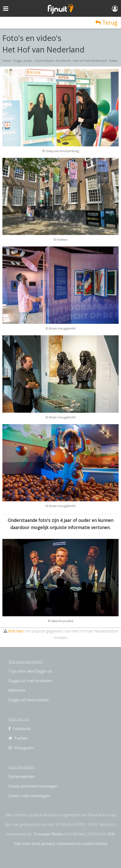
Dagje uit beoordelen (28, 700)
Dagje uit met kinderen (30, 681)
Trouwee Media (48, 834)
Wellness (17, 690)
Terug (106, 23)
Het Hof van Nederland (90, 61)
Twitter (18, 738)
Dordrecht (63, 61)
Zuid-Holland (44, 61)
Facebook (20, 728)
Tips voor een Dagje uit (30, 671)
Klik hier (16, 631)
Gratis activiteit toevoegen (33, 786)
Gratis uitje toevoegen (29, 796)
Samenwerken (22, 776)
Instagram (21, 748)
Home (7, 61)
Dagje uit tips (23, 61)
